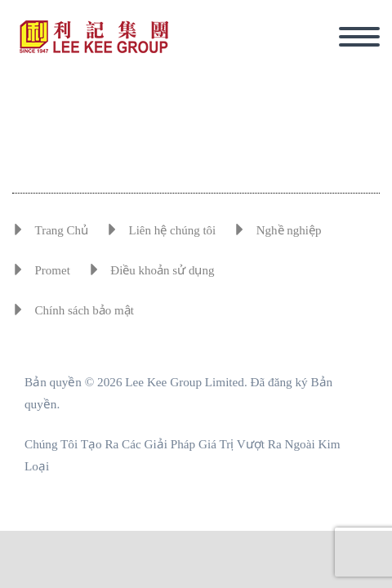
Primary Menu (359, 37)
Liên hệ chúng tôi (173, 230)
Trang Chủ (62, 230)
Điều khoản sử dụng (162, 270)
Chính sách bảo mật (85, 310)
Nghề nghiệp (289, 230)
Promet (53, 270)
